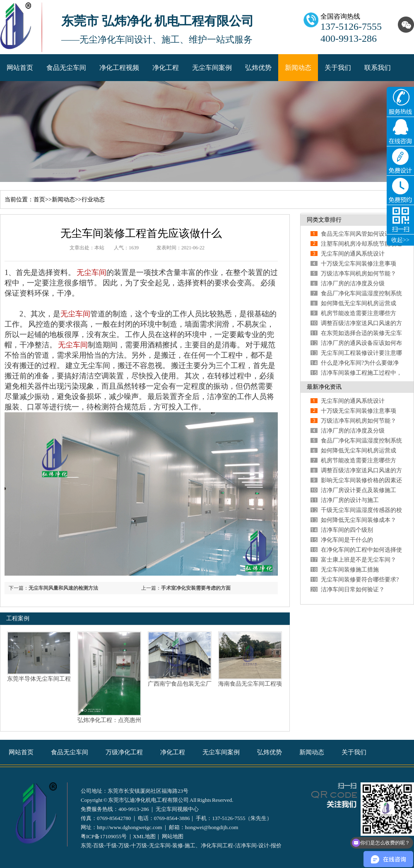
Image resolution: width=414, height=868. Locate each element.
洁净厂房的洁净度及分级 (353, 283)
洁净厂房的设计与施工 (350, 500)
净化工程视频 (119, 68)
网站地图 (173, 836)
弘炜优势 (258, 68)
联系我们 (378, 68)
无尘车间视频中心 (177, 809)
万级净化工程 (124, 752)
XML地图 (144, 836)
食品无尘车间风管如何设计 (356, 234)
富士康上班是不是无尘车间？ (359, 560)
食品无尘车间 (66, 68)
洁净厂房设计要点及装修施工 (359, 490)
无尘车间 (91, 273)
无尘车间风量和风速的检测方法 (63, 588)
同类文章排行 (324, 220)
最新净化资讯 (324, 387)
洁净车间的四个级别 (347, 530)
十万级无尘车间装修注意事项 (359, 264)
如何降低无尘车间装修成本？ (359, 520)
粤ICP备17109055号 (104, 836)
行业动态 (93, 200)
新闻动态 (298, 68)
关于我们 (338, 68)
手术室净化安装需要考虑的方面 (196, 588)
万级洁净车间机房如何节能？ (359, 274)
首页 (39, 200)
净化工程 (166, 68)
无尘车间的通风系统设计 (353, 254)
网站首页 (20, 68)
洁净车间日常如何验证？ (353, 589)
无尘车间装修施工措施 (350, 570)
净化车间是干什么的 (347, 540)
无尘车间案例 (212, 68)
